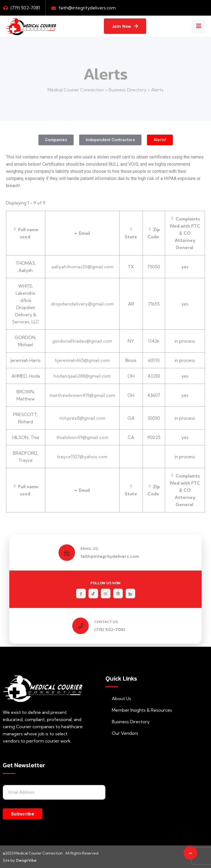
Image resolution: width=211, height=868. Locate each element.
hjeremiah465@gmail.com (82, 360)
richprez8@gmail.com (82, 418)
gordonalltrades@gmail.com (82, 341)
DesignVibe (26, 860)
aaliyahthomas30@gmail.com (82, 267)
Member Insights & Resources (139, 710)
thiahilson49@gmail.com (82, 437)
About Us (118, 698)
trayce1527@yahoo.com (82, 457)
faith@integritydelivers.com (87, 8)
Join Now (125, 26)
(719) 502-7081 (110, 629)
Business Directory (127, 722)
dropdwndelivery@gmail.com (82, 304)
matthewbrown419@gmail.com (82, 395)
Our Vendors (122, 733)
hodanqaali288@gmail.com (82, 376)
